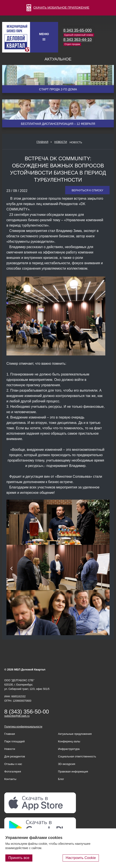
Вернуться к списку (87, 190)
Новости (61, 142)
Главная (42, 142)
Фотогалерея (13, 771)
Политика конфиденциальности (23, 727)
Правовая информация (73, 771)
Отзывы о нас (13, 764)
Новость (76, 142)
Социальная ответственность (77, 756)
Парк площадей (14, 741)
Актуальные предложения (75, 734)
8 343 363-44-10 (78, 40)
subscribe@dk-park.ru (17, 716)
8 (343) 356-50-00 (27, 712)
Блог (61, 779)
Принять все (19, 858)
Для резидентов (15, 756)
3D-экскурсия (67, 764)
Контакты (10, 779)
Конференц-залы (69, 741)
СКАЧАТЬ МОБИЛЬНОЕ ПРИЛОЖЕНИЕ (58, 8)
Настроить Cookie (81, 858)
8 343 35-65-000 (78, 30)
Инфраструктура (69, 749)
